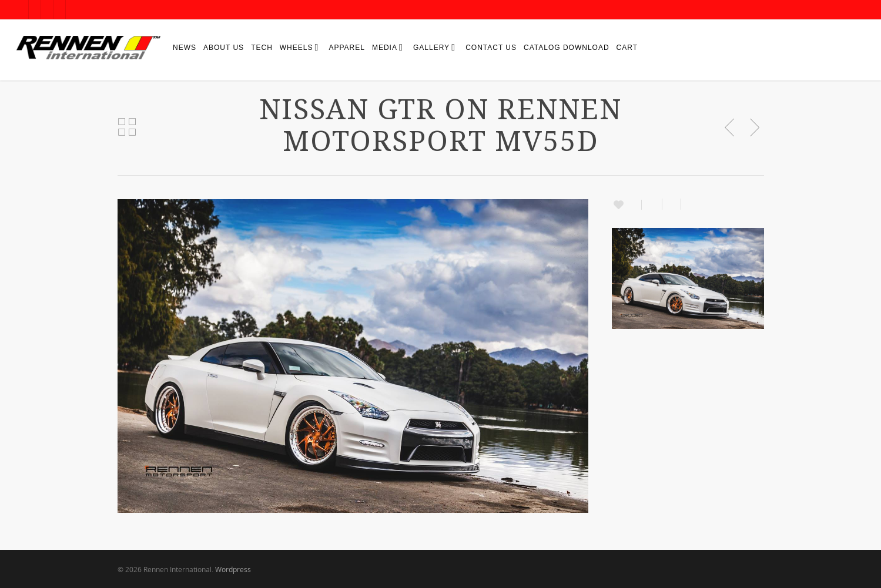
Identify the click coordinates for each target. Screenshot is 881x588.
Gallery (434, 47)
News (185, 48)
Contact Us (491, 48)
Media (387, 47)
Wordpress (233, 569)
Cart (627, 48)
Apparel (346, 48)
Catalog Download (567, 48)
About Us (224, 48)
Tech (262, 48)
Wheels (299, 47)
